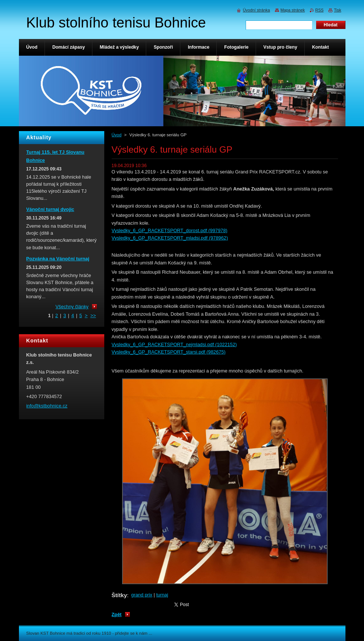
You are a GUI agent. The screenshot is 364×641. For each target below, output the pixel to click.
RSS (319, 10)
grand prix (142, 595)
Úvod (117, 135)
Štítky (119, 595)
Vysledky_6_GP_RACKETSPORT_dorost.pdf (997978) (170, 230)
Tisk (338, 10)
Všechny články (72, 307)
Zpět (117, 614)
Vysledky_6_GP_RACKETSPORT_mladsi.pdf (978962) (170, 238)
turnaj (162, 595)
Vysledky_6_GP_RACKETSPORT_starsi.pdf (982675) (169, 352)
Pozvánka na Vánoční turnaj (58, 259)
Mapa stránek (293, 10)
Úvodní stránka (256, 10)
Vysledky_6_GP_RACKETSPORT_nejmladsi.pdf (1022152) (174, 344)
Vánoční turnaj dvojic (50, 209)
